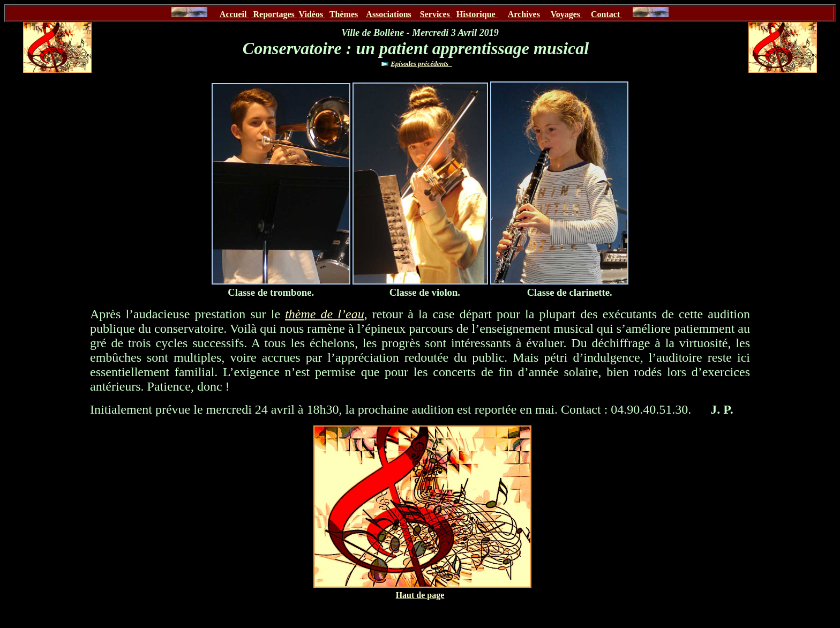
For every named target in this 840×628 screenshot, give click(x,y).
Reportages (273, 14)
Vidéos (312, 14)
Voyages (567, 14)
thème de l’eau (325, 314)
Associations (388, 14)
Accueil (234, 14)
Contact (606, 14)
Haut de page (420, 595)
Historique (477, 14)
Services (436, 14)
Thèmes (344, 14)
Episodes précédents (421, 63)
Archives (524, 14)
